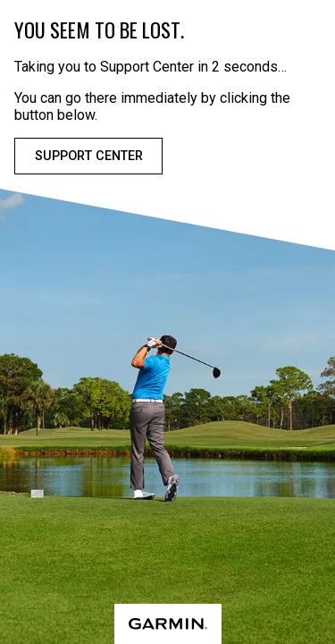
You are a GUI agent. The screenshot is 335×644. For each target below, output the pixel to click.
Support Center (89, 156)
